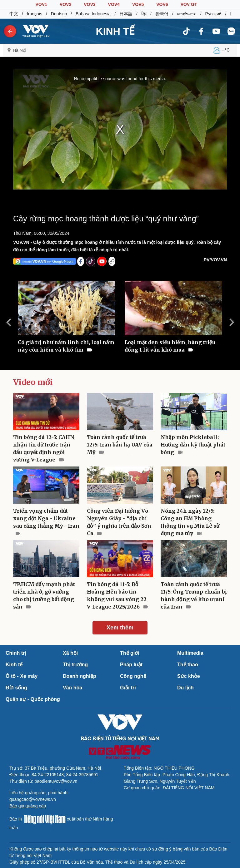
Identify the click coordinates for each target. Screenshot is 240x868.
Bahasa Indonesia (93, 14)
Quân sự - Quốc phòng (33, 699)
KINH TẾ (115, 31)
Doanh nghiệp (80, 676)
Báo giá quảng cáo (28, 806)
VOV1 (41, 4)
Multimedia (190, 653)
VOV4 (114, 4)
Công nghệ (133, 676)
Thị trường (75, 665)
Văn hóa (72, 688)
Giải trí (128, 688)
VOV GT (189, 4)
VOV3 (90, 4)
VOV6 (162, 4)
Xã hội (70, 653)
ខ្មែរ (144, 14)
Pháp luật (131, 665)
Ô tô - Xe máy (22, 676)
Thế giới (130, 653)
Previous (8, 322)
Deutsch (59, 14)
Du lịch (185, 688)
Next (232, 322)
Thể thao (188, 665)
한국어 (162, 14)
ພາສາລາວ (187, 14)
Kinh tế (14, 665)
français (35, 14)
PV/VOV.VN (215, 260)
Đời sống (16, 688)
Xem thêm (120, 628)
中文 (14, 14)
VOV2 (65, 4)
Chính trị (16, 653)
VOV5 (138, 4)
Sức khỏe (189, 676)
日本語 (126, 14)
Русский (213, 14)
